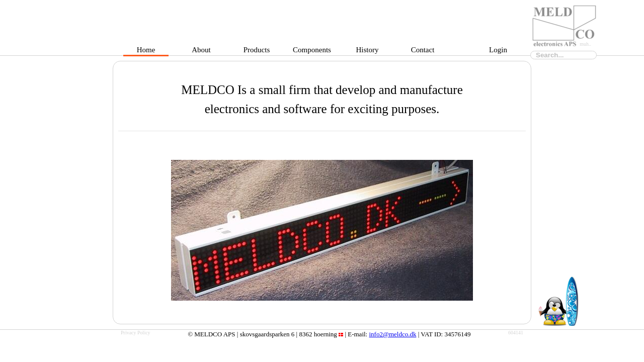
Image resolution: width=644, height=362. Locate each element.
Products (257, 52)
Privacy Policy (136, 333)
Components (312, 52)
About (201, 52)
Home (146, 52)
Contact (423, 52)
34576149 (457, 334)
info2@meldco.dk (392, 334)
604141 (516, 333)
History (368, 52)
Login (498, 52)
